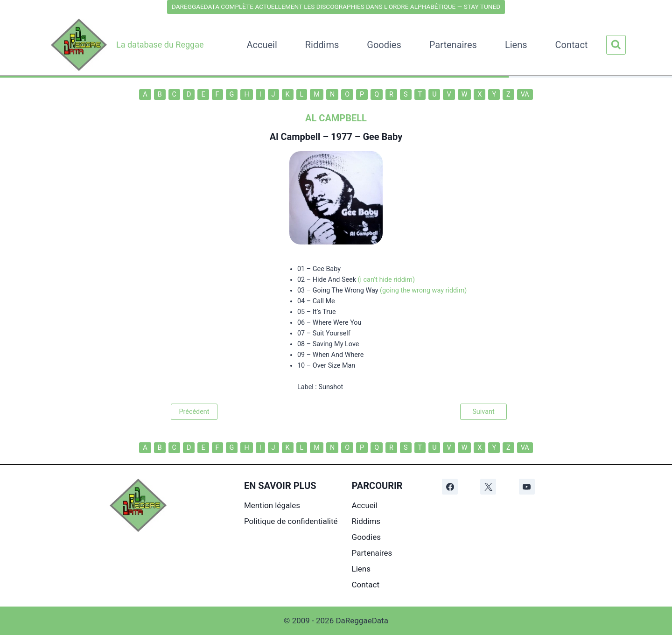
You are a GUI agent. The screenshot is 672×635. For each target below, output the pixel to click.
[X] (488, 487)
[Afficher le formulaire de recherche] (616, 45)
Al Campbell (295, 137)
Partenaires (453, 45)
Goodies (384, 45)
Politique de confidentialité (291, 521)
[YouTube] (527, 487)
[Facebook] (450, 487)
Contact (572, 45)
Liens (516, 45)
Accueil (262, 45)
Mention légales (272, 505)
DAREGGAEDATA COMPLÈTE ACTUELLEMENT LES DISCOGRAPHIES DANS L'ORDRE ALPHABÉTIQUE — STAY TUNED (336, 7)
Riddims (322, 45)
